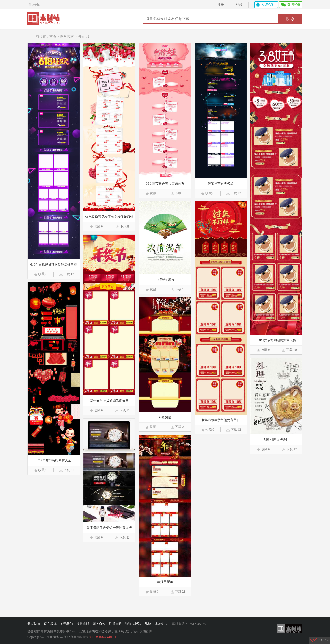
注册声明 (115, 624)
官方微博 (50, 624)
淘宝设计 (84, 36)
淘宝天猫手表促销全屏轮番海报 (109, 528)
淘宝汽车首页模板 (221, 184)
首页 (53, 36)
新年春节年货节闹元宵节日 (221, 420)
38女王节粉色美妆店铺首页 (165, 184)
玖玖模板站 (133, 624)
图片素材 (67, 36)
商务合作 (99, 624)
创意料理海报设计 (276, 440)
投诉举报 (34, 4)
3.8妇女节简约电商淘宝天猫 (276, 340)
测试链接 (34, 624)
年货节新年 (165, 582)
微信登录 (294, 4)
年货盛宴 (165, 417)
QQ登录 (268, 4)
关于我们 (66, 624)
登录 (239, 5)
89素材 (45, 19)
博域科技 (161, 624)
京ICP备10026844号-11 (102, 637)
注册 (221, 5)
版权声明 (83, 624)
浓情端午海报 (165, 280)
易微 (148, 624)
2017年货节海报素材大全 (54, 460)
